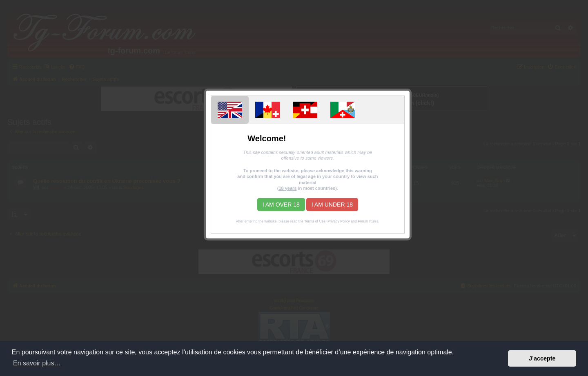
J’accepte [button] (542, 358)
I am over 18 (281, 205)
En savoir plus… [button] (37, 363)
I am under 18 (332, 205)
